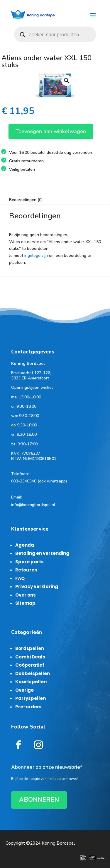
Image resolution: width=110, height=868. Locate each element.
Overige (24, 690)
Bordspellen (30, 648)
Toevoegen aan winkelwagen (51, 131)
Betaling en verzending (42, 553)
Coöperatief (30, 665)
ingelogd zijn (36, 256)
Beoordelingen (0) (26, 200)
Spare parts (29, 562)
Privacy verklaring (37, 586)
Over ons (26, 595)
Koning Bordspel (58, 843)
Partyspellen (31, 698)
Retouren (26, 570)
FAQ (20, 578)
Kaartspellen (31, 682)
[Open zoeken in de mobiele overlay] (55, 34)
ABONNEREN (39, 800)
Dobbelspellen (33, 673)
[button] (67, 81)
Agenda (25, 545)
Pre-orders (28, 707)
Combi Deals (30, 657)
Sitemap (25, 603)
